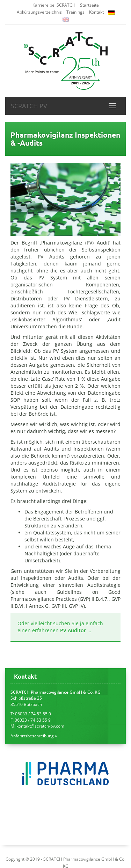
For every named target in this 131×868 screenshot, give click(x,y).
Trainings (75, 12)
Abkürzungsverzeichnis (39, 12)
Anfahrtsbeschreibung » (34, 736)
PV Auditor (73, 630)
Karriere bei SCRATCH (54, 5)
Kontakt (96, 12)
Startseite (89, 5)
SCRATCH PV (29, 106)
